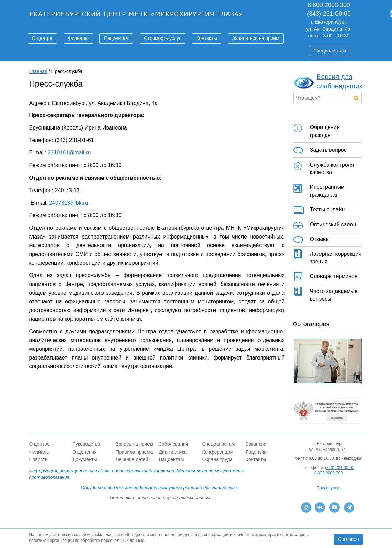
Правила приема (134, 452)
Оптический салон (325, 225)
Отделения (85, 452)
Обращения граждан (316, 130)
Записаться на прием (256, 38)
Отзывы (311, 240)
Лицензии (256, 452)
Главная (38, 71)
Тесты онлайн (319, 210)
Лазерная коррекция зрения (327, 257)
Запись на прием (135, 444)
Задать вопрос (320, 150)
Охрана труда (217, 459)
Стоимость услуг (162, 38)
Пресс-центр (328, 488)
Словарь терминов (325, 277)
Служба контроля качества (324, 168)
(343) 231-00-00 (340, 468)
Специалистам (330, 51)
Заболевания (174, 444)
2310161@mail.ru (70, 153)
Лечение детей (132, 459)
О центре (42, 38)
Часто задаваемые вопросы (325, 294)
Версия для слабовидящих (340, 81)
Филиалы (78, 38)
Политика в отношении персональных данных (160, 497)
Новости (38, 459)
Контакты (206, 38)
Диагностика (173, 452)
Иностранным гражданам (319, 190)
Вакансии (256, 444)
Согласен (348, 539)
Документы (85, 459)
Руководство (87, 444)
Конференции (218, 452)
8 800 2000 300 (328, 473)
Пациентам (116, 38)
